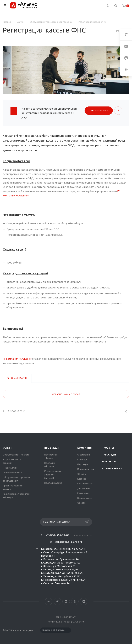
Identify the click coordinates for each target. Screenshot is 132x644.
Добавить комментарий (66, 394)
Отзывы (82, 474)
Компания (84, 448)
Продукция (52, 448)
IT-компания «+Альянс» (17, 359)
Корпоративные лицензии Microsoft (53, 475)
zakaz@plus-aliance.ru (69, 542)
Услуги (8, 448)
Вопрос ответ (85, 498)
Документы (84, 488)
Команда (82, 459)
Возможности (112, 468)
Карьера (82, 479)
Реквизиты (83, 493)
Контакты (109, 461)
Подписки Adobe (53, 483)
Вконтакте (49, 601)
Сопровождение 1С (13, 473)
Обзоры (82, 503)
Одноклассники (75, 601)
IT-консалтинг (10, 468)
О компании (84, 455)
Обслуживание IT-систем (16, 455)
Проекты (108, 448)
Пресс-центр (111, 455)
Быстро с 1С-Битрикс (53, 630)
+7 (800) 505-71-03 (57, 535)
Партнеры (83, 464)
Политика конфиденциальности (66, 622)
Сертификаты (85, 484)
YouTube (66, 601)
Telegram (57, 601)
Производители (86, 469)
